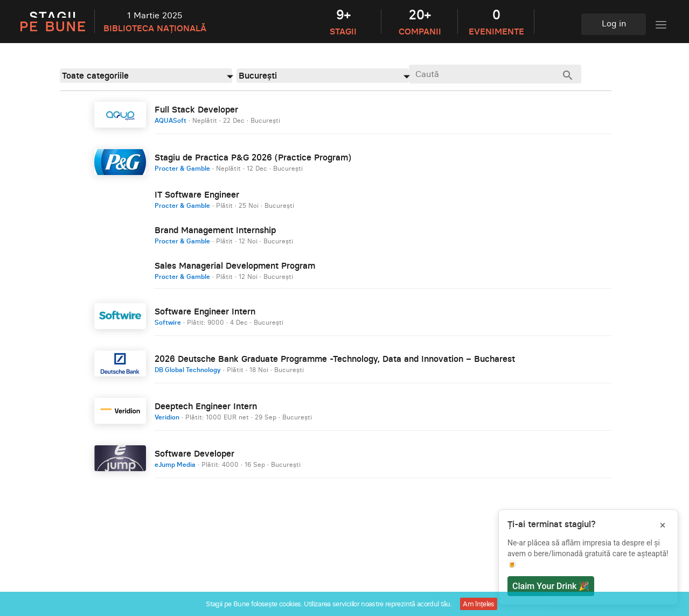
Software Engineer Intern (205, 311)
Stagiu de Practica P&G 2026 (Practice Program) (253, 157)
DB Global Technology (188, 370)
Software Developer (194, 453)
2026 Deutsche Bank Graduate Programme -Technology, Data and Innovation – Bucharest (335, 359)
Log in (614, 23)
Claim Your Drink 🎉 (551, 586)
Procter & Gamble (182, 168)
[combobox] (146, 76)
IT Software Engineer (197, 194)
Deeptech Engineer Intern (206, 406)
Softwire (168, 322)
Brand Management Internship (215, 230)
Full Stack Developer (196, 109)
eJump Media (175, 464)
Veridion (167, 417)
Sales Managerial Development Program (235, 265)
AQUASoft (170, 120)
